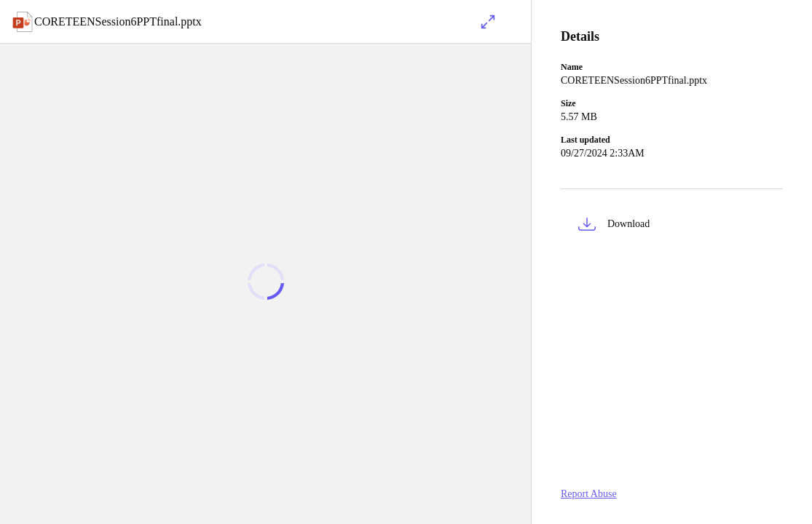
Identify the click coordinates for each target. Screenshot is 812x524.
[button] (672, 227)
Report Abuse (589, 494)
